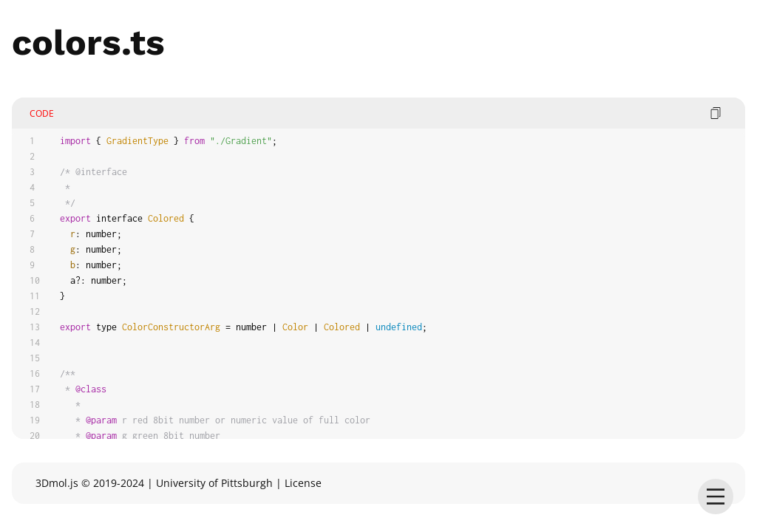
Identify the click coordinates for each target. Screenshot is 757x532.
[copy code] (716, 113)
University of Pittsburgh (214, 483)
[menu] (716, 497)
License (303, 483)
